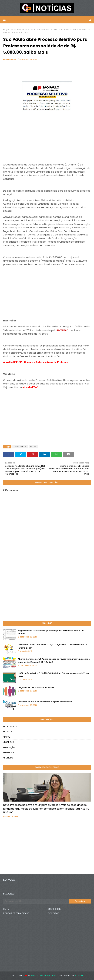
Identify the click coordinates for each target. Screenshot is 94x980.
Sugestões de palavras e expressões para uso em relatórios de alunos (51, 632)
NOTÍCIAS (9, 758)
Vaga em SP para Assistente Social (36, 687)
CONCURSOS (20, 447)
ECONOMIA (9, 742)
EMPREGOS (9, 753)
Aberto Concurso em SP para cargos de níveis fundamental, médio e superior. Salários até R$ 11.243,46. (54, 661)
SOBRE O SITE (54, 909)
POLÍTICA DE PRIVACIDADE (16, 913)
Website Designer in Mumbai (44, 976)
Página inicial (10, 30)
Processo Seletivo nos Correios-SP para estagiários (45, 702)
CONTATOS (54, 913)
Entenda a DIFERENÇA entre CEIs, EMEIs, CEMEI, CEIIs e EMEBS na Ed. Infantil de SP (53, 646)
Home (6, 909)
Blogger (79, 976)
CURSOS (8, 732)
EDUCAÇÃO (10, 747)
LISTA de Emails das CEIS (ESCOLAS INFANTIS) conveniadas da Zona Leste (53, 675)
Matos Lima (11, 59)
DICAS (21, 30)
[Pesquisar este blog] (36, 901)
